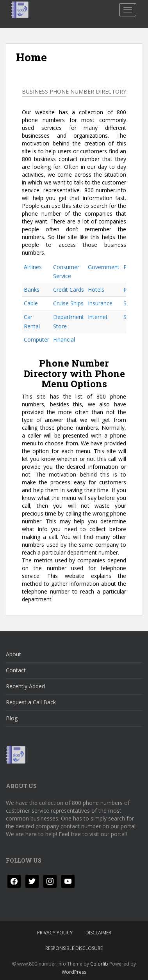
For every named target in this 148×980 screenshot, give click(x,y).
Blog (12, 718)
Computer (37, 339)
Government (104, 267)
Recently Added (25, 686)
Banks (32, 290)
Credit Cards (69, 290)
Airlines (33, 267)
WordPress (74, 972)
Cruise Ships (68, 303)
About (13, 654)
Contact (16, 670)
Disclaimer (98, 933)
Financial (64, 339)
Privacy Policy (55, 933)
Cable (31, 303)
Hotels (96, 290)
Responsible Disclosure (74, 948)
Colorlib (99, 964)
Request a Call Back (31, 702)
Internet (98, 317)
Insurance (100, 303)
